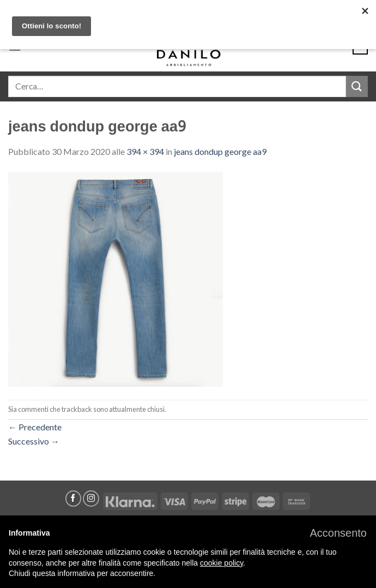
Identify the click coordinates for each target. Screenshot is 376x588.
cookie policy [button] (222, 563)
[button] (338, 533)
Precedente (35, 427)
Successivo (34, 441)
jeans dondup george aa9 (220, 151)
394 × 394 (145, 151)
